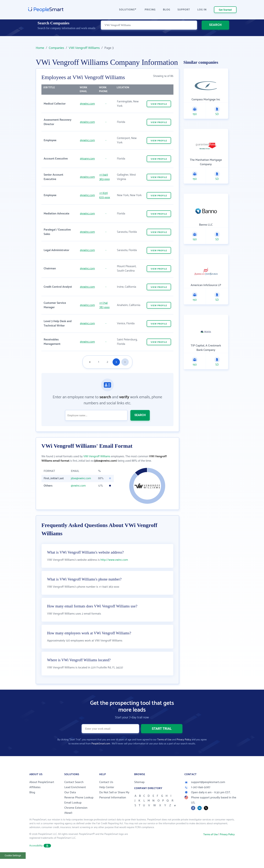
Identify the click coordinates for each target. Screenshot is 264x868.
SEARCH (216, 30)
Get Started (225, 10)
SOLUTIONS (128, 10)
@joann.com (87, 159)
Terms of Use (164, 749)
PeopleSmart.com (101, 753)
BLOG (167, 10)
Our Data (70, 802)
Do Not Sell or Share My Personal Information (114, 804)
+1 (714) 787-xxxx (104, 305)
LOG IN (202, 10)
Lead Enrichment (75, 796)
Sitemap (139, 791)
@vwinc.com (87, 104)
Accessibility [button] (40, 855)
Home (40, 48)
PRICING (150, 10)
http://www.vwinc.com (114, 569)
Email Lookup (73, 812)
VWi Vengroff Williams (84, 48)
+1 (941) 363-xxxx (104, 177)
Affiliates (35, 796)
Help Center (107, 796)
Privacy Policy (184, 749)
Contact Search (74, 791)
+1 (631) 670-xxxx (105, 195)
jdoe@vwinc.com (81, 478)
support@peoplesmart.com (205, 791)
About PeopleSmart (42, 791)
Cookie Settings (13, 865)
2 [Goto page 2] (107, 362)
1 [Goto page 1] (99, 362)
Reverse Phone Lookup (79, 807)
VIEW (159, 104)
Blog (32, 802)
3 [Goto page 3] (116, 362)
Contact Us (106, 791)
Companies (56, 48)
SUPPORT (184, 10)
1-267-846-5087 (197, 796)
